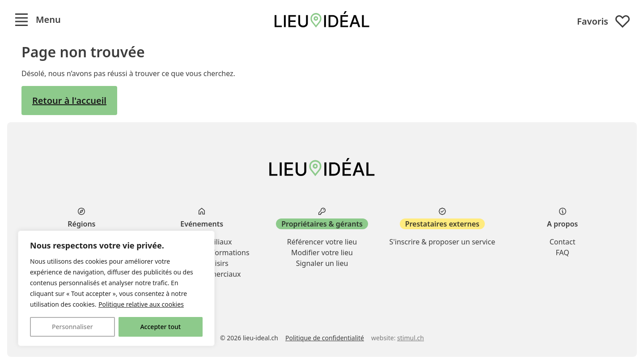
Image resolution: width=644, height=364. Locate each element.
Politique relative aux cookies (141, 304)
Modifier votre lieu (322, 253)
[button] (38, 20)
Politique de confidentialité (325, 338)
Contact (563, 242)
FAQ (562, 253)
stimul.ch (411, 338)
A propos (562, 224)
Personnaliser (72, 327)
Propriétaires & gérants (322, 224)
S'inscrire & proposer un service (442, 242)
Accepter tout (160, 327)
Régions (81, 224)
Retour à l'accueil (69, 101)
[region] (116, 288)
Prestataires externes (442, 224)
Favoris (603, 21)
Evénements (202, 224)
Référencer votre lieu (322, 242)
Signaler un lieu (322, 263)
